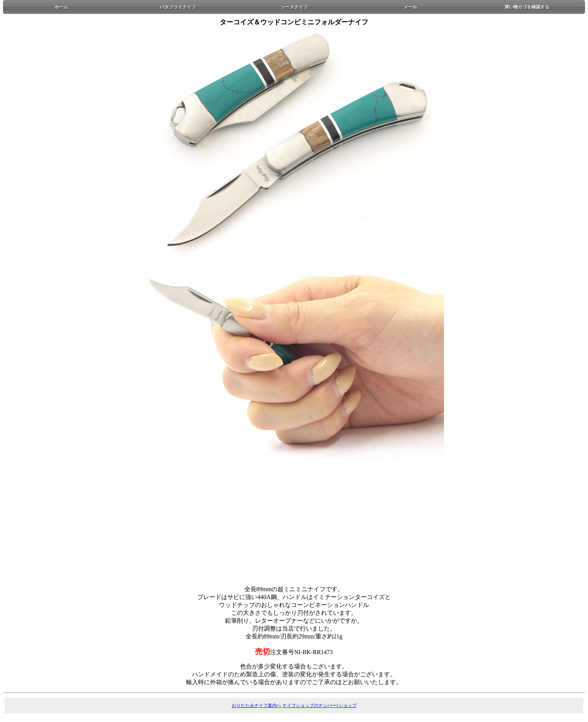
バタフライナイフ (178, 7)
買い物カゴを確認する (527, 7)
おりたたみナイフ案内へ (256, 706)
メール (410, 7)
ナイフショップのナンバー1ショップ (319, 706)
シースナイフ (294, 7)
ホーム (61, 7)
